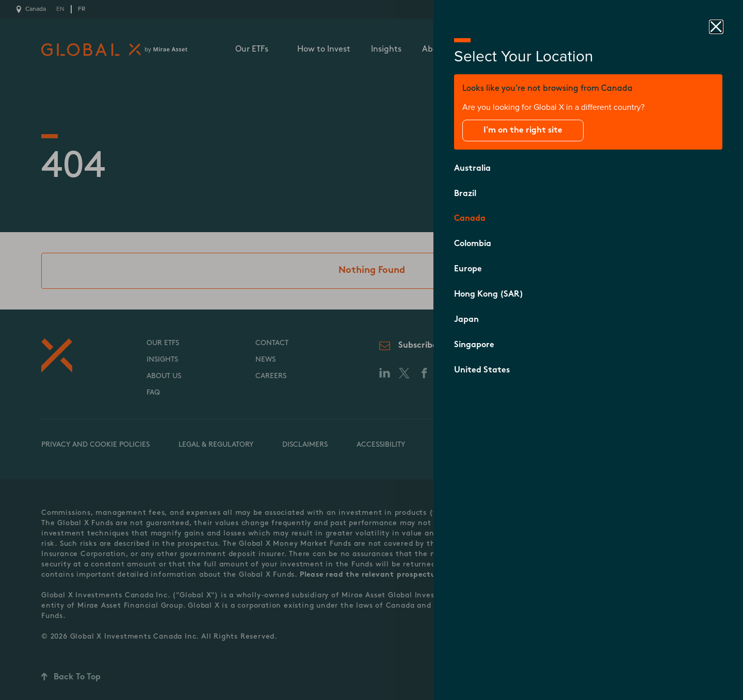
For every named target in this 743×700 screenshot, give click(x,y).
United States (482, 370)
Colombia (473, 244)
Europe (468, 269)
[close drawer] (716, 27)
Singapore (474, 345)
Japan (466, 320)
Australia (472, 169)
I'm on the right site (523, 131)
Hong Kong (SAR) (489, 295)
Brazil (465, 194)
